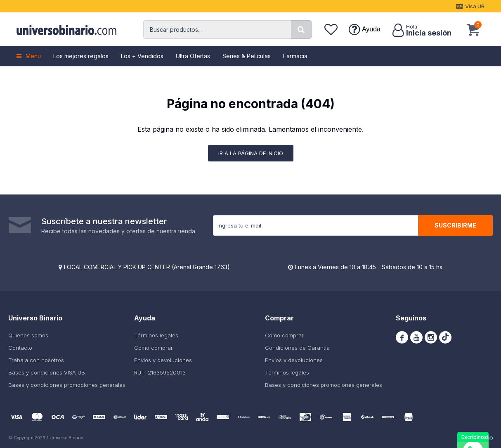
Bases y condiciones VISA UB (47, 372)
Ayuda (371, 29)
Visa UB (475, 6)
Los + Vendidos (142, 56)
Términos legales (156, 335)
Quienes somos (28, 335)
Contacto (20, 348)
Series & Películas (247, 56)
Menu (33, 56)
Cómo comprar (154, 348)
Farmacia (295, 56)
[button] (301, 30)
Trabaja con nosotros (36, 360)
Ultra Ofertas (193, 56)
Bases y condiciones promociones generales (67, 385)
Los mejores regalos (81, 56)
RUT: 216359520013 (160, 372)
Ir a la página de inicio (251, 153)
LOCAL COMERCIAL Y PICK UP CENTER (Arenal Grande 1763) (147, 267)
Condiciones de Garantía (297, 348)
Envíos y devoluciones (163, 360)
